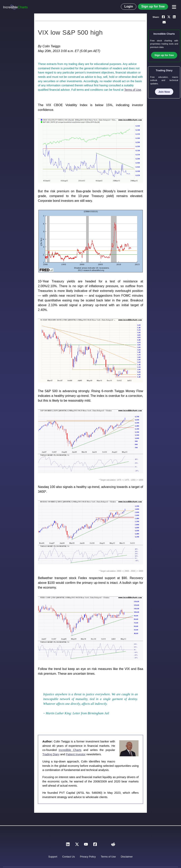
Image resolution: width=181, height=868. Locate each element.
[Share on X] (169, 17)
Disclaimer (127, 857)
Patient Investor (76, 754)
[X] (77, 845)
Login (129, 6)
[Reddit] (113, 845)
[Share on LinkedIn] (174, 17)
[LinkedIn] (68, 845)
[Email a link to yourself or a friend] (164, 22)
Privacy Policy (88, 857)
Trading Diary (51, 754)
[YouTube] (86, 845)
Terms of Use (133, 90)
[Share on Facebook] (163, 17)
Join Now (164, 92)
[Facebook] (95, 845)
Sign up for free (153, 6)
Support (53, 857)
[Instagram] (104, 845)
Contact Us (69, 857)
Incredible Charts (70, 750)
